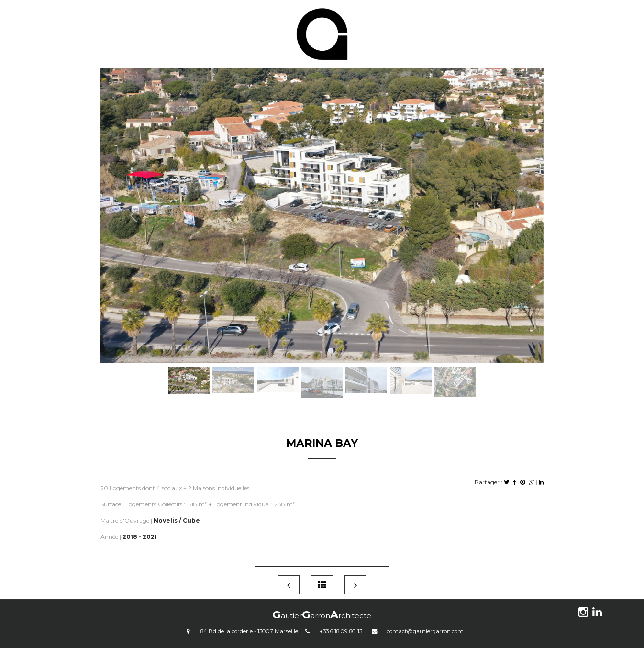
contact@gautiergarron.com (425, 631)
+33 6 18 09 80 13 (341, 631)
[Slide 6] (411, 367)
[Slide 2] (233, 367)
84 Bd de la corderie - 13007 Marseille (249, 631)
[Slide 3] (278, 367)
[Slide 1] (189, 367)
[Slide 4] (322, 367)
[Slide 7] (455, 367)
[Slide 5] (366, 367)
